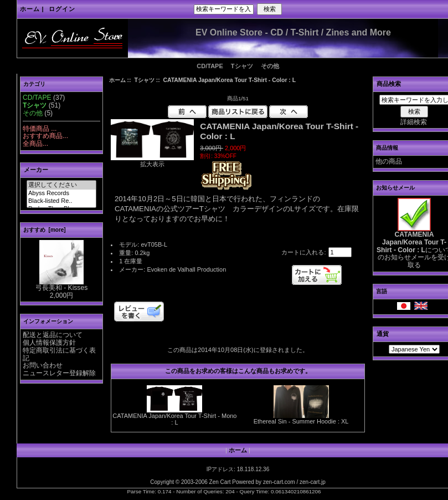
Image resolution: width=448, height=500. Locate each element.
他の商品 (389, 161)
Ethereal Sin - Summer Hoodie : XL (301, 421)
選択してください (61, 185)
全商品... (35, 144)
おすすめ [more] (45, 230)
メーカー (36, 170)
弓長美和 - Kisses (61, 285)
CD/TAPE (210, 66)
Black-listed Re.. (61, 201)
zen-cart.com (279, 482)
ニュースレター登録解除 (59, 373)
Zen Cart (220, 482)
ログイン (62, 9)
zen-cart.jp (313, 482)
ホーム (30, 9)
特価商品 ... (40, 129)
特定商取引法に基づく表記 (59, 354)
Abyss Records (61, 193)
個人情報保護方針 (49, 343)
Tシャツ (144, 80)
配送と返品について (53, 335)
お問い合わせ (43, 365)
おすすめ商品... (45, 136)
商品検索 (389, 84)
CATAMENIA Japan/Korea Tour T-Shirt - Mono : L (174, 419)
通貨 (383, 334)
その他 (270, 66)
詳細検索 (414, 122)
